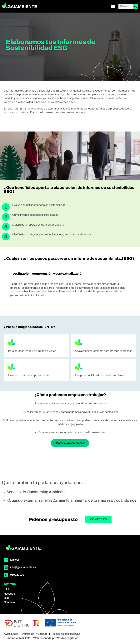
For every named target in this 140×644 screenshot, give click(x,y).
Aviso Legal (11, 634)
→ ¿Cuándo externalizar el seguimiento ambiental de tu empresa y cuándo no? (69, 500)
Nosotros (9, 594)
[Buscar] (135, 6)
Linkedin (15, 560)
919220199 (17, 575)
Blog (7, 598)
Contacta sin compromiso (70, 443)
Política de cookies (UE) (66, 634)
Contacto (9, 602)
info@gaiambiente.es (23, 567)
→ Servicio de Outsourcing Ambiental (34, 492)
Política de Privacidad (35, 634)
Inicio (7, 589)
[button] (113, 6)
